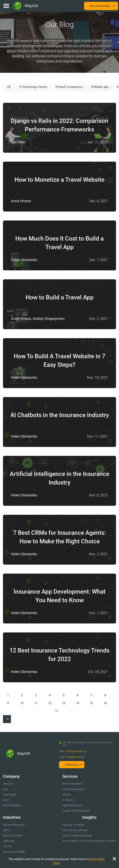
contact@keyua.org (76, 751)
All (9, 87)
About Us (8, 784)
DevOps (67, 795)
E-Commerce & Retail (14, 852)
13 (64, 703)
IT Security (68, 800)
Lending (7, 846)
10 (22, 703)
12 (50, 703)
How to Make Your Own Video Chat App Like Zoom (89, 841)
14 (77, 703)
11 (36, 703)
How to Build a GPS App (75, 830)
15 (91, 703)
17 (57, 711)
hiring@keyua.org (75, 757)
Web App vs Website (74, 825)
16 (105, 703)
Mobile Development (74, 789)
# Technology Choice (33, 87)
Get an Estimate (100, 6)
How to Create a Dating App (77, 836)
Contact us (72, 765)
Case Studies (10, 795)
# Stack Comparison (69, 87)
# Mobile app (100, 87)
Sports (6, 830)
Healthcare (9, 841)
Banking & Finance (13, 836)
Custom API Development (76, 811)
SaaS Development (73, 805)
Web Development (72, 784)
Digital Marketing (12, 805)
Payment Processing (14, 825)
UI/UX (6, 800)
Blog (5, 789)
